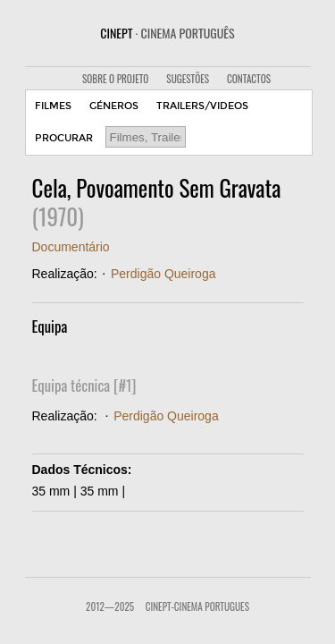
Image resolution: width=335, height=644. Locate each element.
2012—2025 (110, 606)
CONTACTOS (249, 79)
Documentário (71, 247)
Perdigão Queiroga (163, 274)
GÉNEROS (114, 106)
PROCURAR (64, 138)
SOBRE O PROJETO (115, 79)
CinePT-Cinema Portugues (197, 606)
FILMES (53, 106)
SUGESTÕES (188, 79)
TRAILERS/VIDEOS (202, 106)
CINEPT (167, 33)
